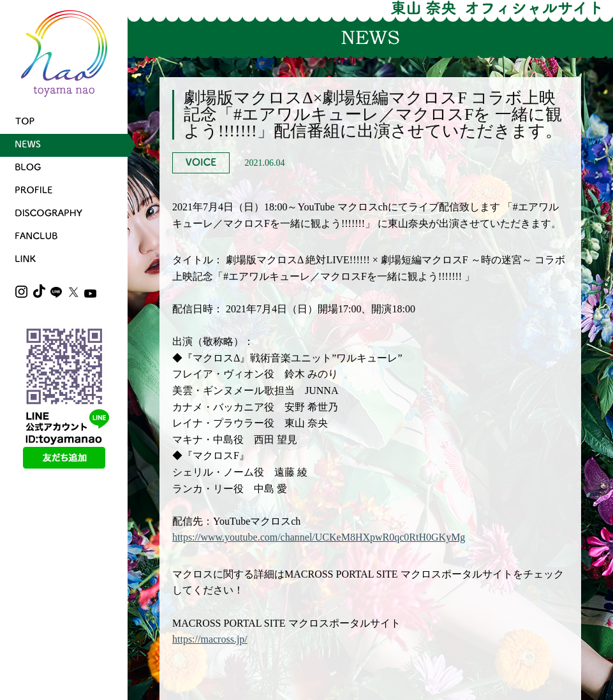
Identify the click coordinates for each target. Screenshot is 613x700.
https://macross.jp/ (210, 639)
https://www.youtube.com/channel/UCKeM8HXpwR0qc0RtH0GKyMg (319, 537)
